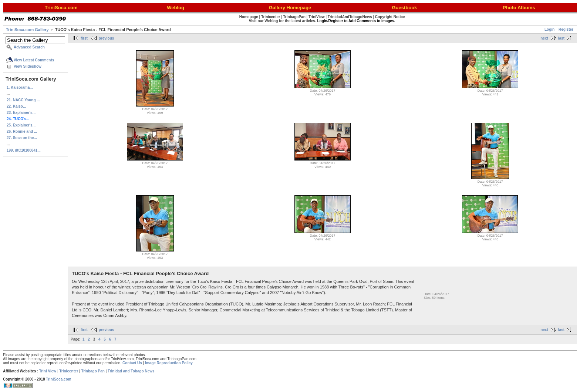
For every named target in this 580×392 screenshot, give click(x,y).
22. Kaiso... (16, 106)
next (544, 38)
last (561, 38)
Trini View (48, 371)
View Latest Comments (34, 60)
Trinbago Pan (93, 371)
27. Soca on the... (22, 138)
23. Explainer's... (21, 113)
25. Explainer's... (21, 125)
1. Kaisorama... (20, 87)
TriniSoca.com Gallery (27, 30)
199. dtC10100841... (24, 150)
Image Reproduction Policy (169, 363)
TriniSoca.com (58, 379)
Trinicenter (69, 371)
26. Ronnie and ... (22, 131)
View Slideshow (28, 66)
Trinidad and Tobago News (131, 371)
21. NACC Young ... (23, 100)
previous (107, 38)
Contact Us (132, 363)
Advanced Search (29, 47)
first (84, 38)
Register (566, 29)
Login (549, 29)
